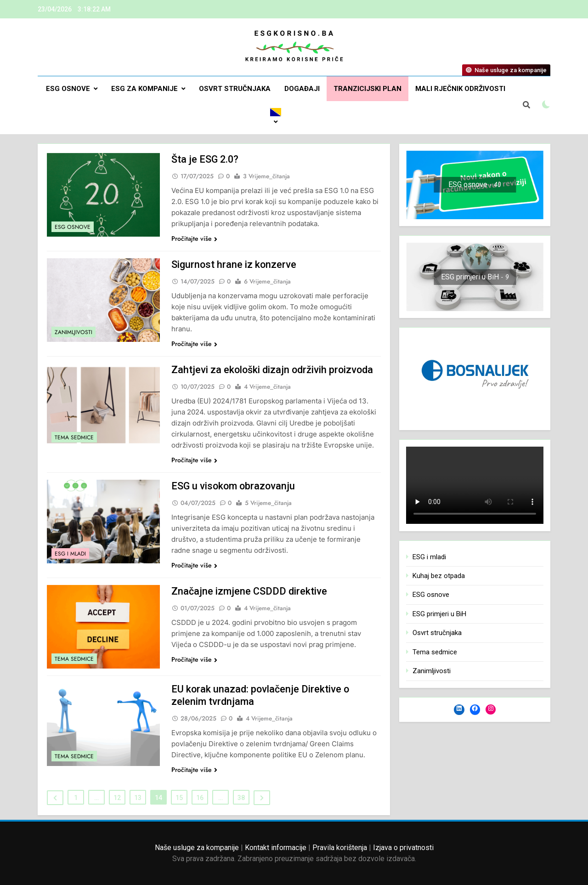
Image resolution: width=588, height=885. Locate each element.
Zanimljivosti (73, 332)
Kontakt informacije (276, 848)
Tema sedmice (74, 437)
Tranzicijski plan (367, 89)
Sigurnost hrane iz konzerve (234, 264)
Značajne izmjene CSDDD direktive (249, 591)
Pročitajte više (194, 238)
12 (117, 798)
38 (241, 798)
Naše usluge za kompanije (197, 848)
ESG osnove (68, 89)
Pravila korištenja (340, 848)
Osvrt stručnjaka (235, 89)
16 (200, 798)
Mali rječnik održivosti (460, 89)
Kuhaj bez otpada (439, 576)
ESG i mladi (70, 554)
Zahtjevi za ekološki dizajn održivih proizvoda (273, 370)
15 (179, 798)
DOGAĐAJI (302, 89)
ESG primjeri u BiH (439, 614)
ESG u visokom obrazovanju (235, 486)
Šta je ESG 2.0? (206, 159)
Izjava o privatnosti (403, 848)
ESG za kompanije (144, 89)
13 (138, 798)
